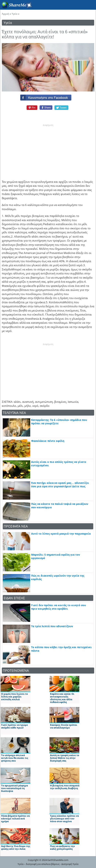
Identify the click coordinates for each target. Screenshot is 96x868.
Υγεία (14, 14)
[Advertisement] (48, 149)
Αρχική (5, 14)
